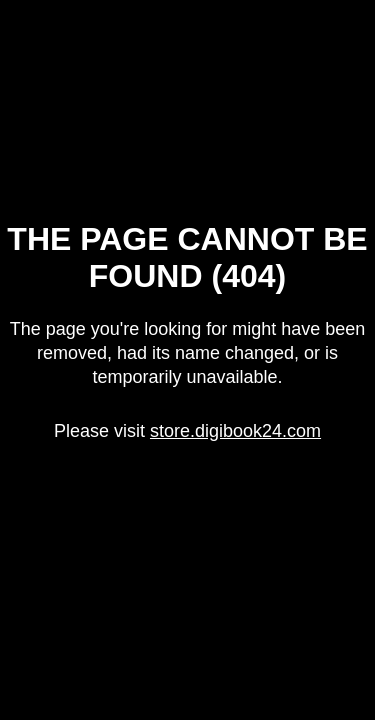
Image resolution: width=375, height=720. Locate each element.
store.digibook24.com (235, 431)
